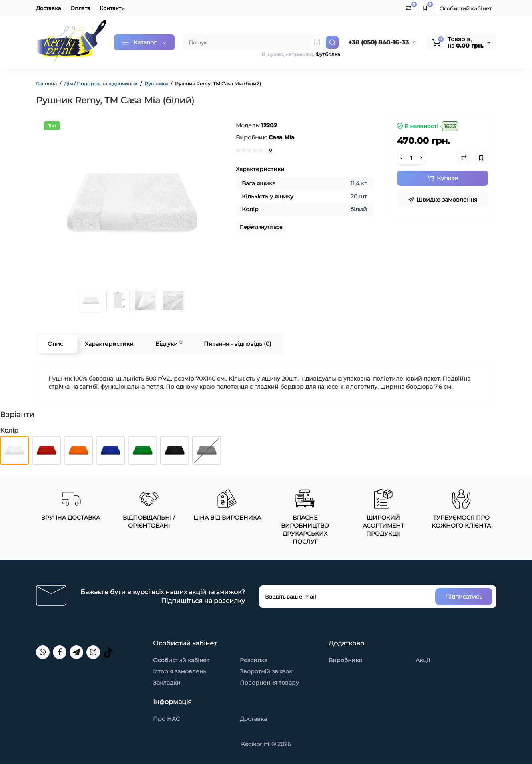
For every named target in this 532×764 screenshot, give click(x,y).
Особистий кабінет (466, 8)
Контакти (112, 8)
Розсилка (254, 660)
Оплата (80, 8)
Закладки (167, 683)
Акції (423, 660)
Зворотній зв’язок (266, 671)
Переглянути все (261, 227)
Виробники (346, 660)
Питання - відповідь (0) (238, 344)
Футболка (328, 54)
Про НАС (166, 719)
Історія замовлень (180, 671)
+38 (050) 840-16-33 (378, 42)
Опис (55, 344)
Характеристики (109, 344)
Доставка (49, 8)
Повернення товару (269, 683)
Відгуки (169, 344)
